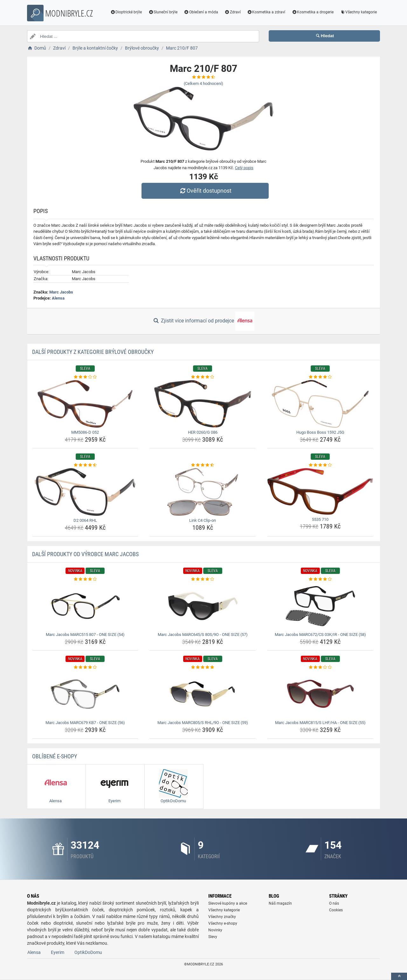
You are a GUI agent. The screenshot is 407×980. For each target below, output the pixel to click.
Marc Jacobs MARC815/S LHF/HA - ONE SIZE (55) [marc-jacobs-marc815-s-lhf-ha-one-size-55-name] (320, 723)
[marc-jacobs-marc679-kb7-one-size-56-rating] (85, 667)
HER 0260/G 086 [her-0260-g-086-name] (203, 432)
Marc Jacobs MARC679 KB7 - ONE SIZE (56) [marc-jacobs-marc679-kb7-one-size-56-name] (85, 723)
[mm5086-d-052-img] (85, 404)
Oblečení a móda (201, 12)
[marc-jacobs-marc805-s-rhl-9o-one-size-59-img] (203, 694)
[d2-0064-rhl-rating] (85, 465)
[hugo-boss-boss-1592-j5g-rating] (320, 377)
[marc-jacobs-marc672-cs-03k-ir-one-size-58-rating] (320, 579)
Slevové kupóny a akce (228, 903)
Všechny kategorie (358, 12)
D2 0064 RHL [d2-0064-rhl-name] (85, 520)
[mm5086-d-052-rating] (85, 377)
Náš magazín (280, 903)
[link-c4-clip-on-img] (203, 492)
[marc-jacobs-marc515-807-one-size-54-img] (85, 606)
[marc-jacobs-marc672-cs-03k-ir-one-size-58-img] (320, 606)
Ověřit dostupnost (205, 191)
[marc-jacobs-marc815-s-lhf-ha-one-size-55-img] (320, 694)
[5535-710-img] (320, 491)
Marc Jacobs (61, 292)
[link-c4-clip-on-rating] (203, 465)
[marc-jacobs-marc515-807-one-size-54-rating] (85, 579)
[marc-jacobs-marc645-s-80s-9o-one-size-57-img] (203, 606)
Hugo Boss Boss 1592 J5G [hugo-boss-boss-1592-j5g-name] (320, 432)
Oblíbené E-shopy (55, 756)
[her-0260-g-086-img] (203, 404)
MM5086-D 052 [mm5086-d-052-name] (85, 432)
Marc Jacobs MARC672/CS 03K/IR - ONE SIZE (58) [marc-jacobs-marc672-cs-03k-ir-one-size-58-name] (320, 635)
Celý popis (244, 168)
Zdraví (233, 12)
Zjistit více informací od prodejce (203, 321)
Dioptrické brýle (126, 12)
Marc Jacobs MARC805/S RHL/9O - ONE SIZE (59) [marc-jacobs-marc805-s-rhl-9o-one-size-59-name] (203, 723)
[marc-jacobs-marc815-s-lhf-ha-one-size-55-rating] (320, 667)
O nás (334, 903)
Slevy (213, 937)
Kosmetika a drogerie (313, 12)
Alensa (58, 298)
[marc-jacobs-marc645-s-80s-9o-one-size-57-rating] (203, 579)
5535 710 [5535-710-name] (320, 519)
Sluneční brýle (163, 12)
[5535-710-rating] (320, 465)
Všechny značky (222, 917)
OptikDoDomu (88, 952)
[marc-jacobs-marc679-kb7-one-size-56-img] (85, 694)
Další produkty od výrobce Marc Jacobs (85, 554)
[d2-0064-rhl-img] (85, 492)
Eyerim (58, 952)
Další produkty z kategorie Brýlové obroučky (93, 352)
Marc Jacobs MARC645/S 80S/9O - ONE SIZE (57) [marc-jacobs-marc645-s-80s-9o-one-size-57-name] (203, 635)
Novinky (215, 930)
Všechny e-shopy (223, 923)
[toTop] (399, 976)
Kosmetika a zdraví (266, 12)
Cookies (336, 910)
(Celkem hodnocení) (203, 83)
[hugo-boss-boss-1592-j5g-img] (320, 404)
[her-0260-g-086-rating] (203, 377)
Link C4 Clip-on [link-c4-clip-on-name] (203, 520)
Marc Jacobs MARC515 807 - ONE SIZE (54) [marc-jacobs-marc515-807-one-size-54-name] (85, 635)
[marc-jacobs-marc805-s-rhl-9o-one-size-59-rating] (203, 667)
